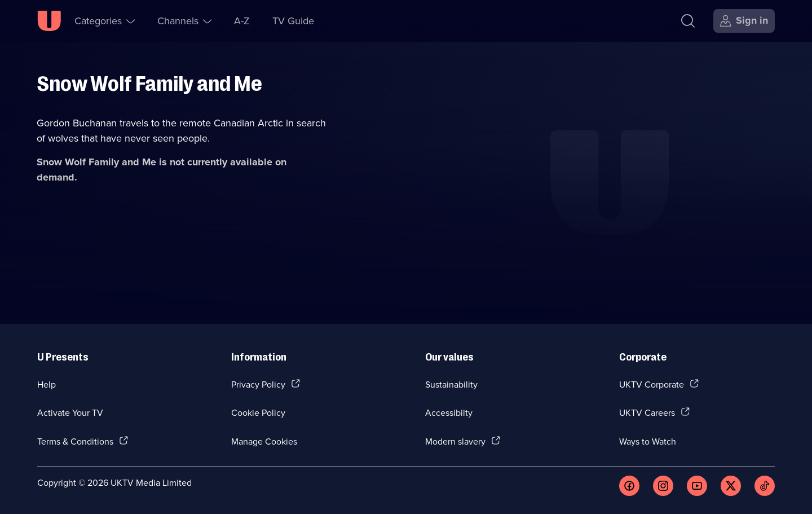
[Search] (688, 21)
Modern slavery (455, 441)
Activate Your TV (70, 412)
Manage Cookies (264, 441)
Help (47, 384)
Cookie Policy (258, 412)
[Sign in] (744, 21)
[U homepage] (49, 21)
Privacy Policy (258, 384)
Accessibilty (449, 412)
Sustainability (451, 384)
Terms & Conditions (75, 441)
